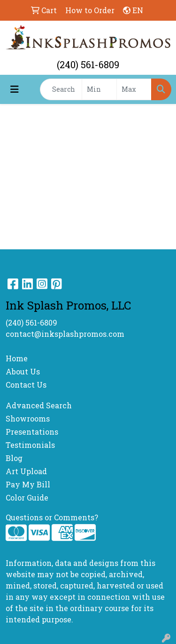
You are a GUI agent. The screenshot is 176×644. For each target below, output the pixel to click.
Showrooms (28, 418)
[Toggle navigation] (15, 89)
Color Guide (27, 497)
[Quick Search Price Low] (99, 89)
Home (17, 358)
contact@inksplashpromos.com (65, 334)
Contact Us (26, 385)
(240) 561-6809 (88, 64)
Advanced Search (39, 405)
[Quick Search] (61, 89)
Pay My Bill (28, 484)
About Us (23, 371)
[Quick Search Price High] (134, 89)
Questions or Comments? (52, 517)
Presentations (32, 432)
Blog (14, 458)
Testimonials (30, 445)
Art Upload (26, 471)
